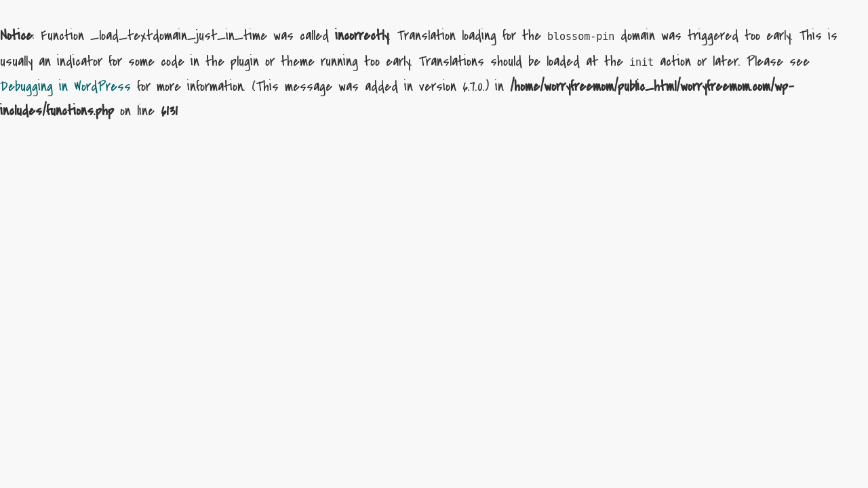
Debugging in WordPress (65, 86)
